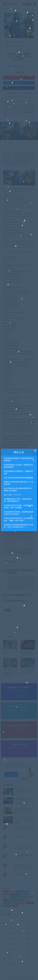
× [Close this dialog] (35, 451)
